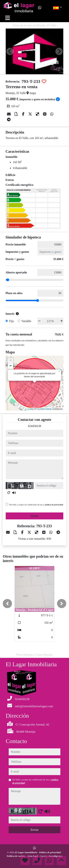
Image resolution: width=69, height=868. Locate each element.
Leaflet (30, 409)
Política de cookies (16, 856)
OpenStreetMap (44, 409)
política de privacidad (54, 505)
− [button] (11, 366)
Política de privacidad (50, 852)
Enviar (34, 516)
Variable (26, 321)
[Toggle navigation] (8, 18)
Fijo (12, 321)
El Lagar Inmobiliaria (26, 852)
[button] (7, 604)
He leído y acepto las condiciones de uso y (36, 505)
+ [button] (11, 361)
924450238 (35, 426)
